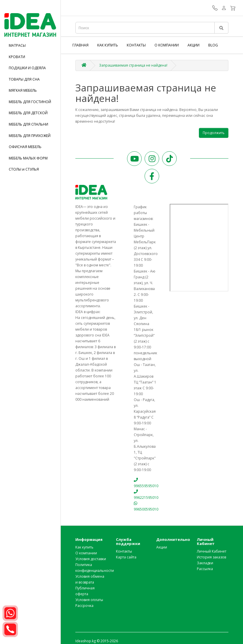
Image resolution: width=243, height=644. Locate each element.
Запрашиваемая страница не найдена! (133, 65)
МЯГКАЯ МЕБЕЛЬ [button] (23, 90)
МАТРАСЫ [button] (17, 45)
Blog (213, 45)
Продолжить (214, 133)
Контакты (136, 45)
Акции (193, 45)
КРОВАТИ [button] (17, 57)
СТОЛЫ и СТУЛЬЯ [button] (24, 169)
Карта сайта (126, 557)
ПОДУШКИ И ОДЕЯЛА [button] (27, 68)
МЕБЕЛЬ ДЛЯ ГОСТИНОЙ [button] (30, 102)
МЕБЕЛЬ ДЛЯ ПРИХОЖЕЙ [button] (30, 136)
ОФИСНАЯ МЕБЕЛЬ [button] (25, 147)
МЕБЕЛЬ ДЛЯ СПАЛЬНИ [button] (28, 124)
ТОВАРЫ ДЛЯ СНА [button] (24, 79)
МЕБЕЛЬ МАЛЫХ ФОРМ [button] (28, 158)
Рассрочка (84, 606)
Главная (80, 45)
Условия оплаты (89, 600)
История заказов (211, 557)
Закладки (205, 563)
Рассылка (205, 569)
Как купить (108, 45)
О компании (167, 45)
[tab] (30, 45)
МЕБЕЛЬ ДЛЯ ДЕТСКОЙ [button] (28, 113)
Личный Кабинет (212, 551)
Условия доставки (91, 559)
